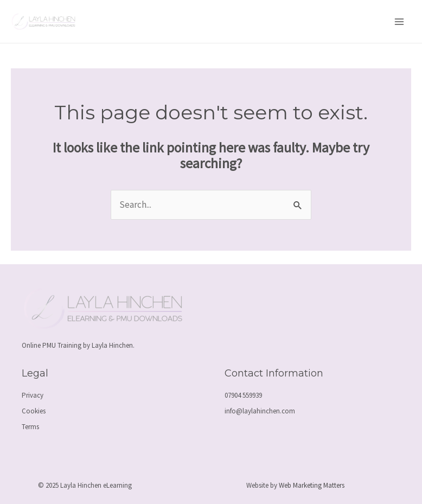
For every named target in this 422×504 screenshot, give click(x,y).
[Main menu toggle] (399, 22)
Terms (30, 427)
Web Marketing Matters (312, 485)
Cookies (34, 411)
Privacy (33, 395)
